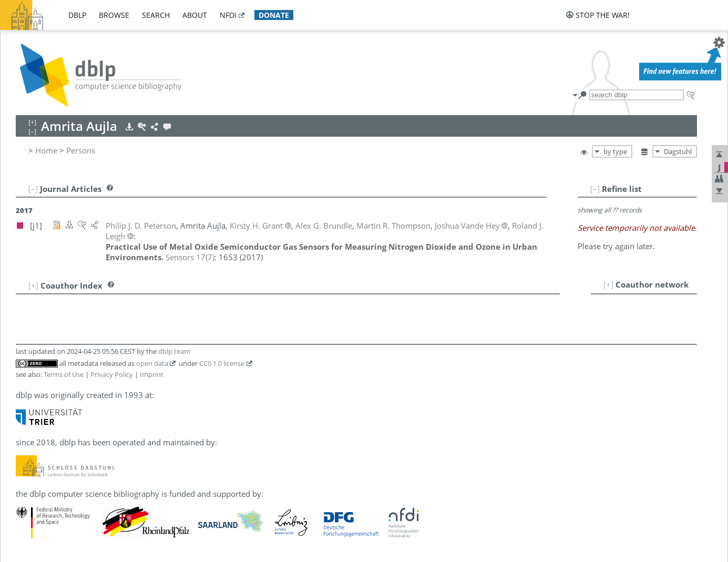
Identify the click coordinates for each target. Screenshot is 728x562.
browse (114, 15)
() (190, 257)
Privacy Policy (112, 374)
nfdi (228, 15)
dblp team (174, 351)
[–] (595, 189)
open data (152, 363)
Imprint (152, 374)
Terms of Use (64, 374)
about (195, 15)
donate (274, 15)
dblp (77, 15)
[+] (608, 284)
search (156, 15)
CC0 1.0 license (222, 363)
